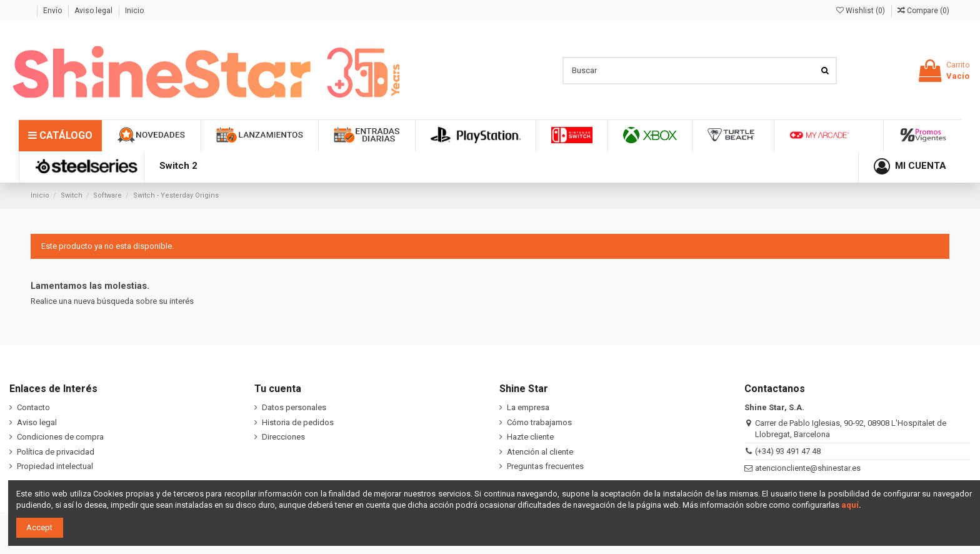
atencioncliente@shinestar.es (808, 468)
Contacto (33, 407)
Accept (39, 527)
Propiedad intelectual (55, 466)
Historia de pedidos (298, 422)
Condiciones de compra (60, 437)
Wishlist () (862, 11)
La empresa (528, 407)
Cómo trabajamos (539, 422)
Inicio (134, 11)
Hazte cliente (530, 437)
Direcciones (283, 437)
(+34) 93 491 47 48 (788, 451)
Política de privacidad (56, 452)
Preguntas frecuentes (545, 466)
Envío (53, 11)
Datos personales (294, 407)
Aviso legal (94, 11)
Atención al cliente (540, 452)
